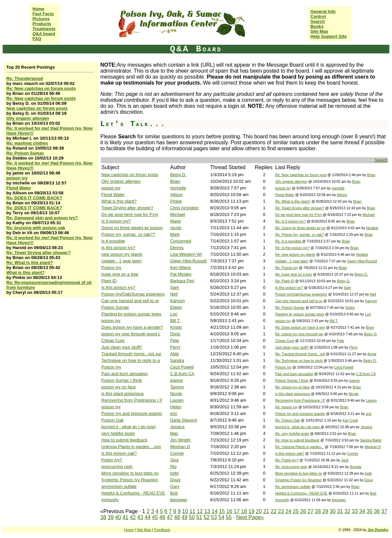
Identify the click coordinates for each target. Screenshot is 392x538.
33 (355, 511)
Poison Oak (113, 420)
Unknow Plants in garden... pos (131, 447)
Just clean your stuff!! (122, 347)
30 (333, 511)
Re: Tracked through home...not (300, 354)
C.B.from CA (182, 374)
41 (125, 517)
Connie (177, 453)
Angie (372, 354)
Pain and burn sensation (125, 374)
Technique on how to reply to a (131, 360)
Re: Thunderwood (25, 78)
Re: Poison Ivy (287, 268)
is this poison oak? (119, 453)
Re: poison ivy (286, 407)
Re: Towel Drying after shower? (38, 253)
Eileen (176, 307)
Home (38, 9)
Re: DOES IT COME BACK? (34, 198)
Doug (175, 480)
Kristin (176, 327)
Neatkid (372, 228)
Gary (175, 486)
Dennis (177, 248)
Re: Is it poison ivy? (291, 221)
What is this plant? (26, 272)
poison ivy (17, 178)
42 (133, 517)
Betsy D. (178, 175)
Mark (175, 234)
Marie (176, 221)
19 (251, 511)
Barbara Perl (182, 281)
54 (222, 517)
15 (222, 511)
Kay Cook (350, 420)
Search (318, 21)
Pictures (41, 19)
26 (303, 511)
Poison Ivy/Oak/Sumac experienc (133, 294)
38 (103, 517)
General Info (323, 11)
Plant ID (109, 281)
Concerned (181, 241)
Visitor (350, 307)
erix (174, 413)
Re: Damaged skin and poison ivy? (42, 218)
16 (229, 511)
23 (281, 511)
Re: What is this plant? (30, 263)
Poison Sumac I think (122, 380)
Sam (175, 287)
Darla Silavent (184, 420)
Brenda (356, 467)
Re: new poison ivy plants (295, 254)
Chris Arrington (184, 208)
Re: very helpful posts (292, 434)
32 (348, 511)
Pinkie (176, 201)
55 (229, 517)
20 (259, 511)
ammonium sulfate (119, 486)
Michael (178, 214)
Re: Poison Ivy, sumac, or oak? (300, 235)
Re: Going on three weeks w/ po (300, 228)
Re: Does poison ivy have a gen (300, 327)
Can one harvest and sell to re (130, 301)
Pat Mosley (181, 274)
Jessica (177, 427)
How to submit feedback (125, 440)
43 (140, 517)
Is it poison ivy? (116, 221)
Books (317, 26)
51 (199, 517)
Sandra (177, 360)
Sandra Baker (371, 440)
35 (369, 511)
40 (118, 517)
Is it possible (113, 241)
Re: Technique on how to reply (299, 361)
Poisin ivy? (112, 460)
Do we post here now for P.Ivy (130, 214)
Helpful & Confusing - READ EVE (133, 493)
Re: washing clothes (27, 143)
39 (111, 517)
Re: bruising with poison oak (36, 228)
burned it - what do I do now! (129, 427)
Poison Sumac (115, 307)
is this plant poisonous (123, 394)
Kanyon (177, 301)
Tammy (177, 387)
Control (318, 16)
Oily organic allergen (28, 118)
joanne (177, 380)
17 (237, 511)
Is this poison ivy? (119, 248)
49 (184, 517)
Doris (175, 334)
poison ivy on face (119, 387)
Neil (174, 294)
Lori (174, 314)
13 (207, 511)
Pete (175, 340)
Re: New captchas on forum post (301, 175)
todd (174, 473)
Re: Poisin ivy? (287, 460)
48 (177, 517)
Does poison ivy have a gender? (132, 327)
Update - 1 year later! (122, 261)
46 (163, 517)
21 (266, 511)
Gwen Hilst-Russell (188, 261)
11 (192, 511)
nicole (176, 228)
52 (207, 517)
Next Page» (250, 517)
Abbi (174, 354)
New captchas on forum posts (37, 108)
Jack (345, 460)
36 (377, 511)
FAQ (37, 39)
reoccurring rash (117, 467)
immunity (110, 500)
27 (310, 511)
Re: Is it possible (289, 241)
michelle (178, 188)
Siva (174, 460)
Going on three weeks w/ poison (132, 228)
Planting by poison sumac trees (131, 314)
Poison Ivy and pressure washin (132, 413)
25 (296, 511)
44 (148, 517)
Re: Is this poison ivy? (293, 248)
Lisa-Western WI (186, 254)
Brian (371, 175)
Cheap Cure (113, 340)
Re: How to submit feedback (297, 440)
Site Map (319, 31)
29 (325, 511)
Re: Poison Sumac (25, 153)
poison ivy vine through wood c (131, 334)
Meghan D (180, 447)
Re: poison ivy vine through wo (299, 334)
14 (215, 511)
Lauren (177, 400)
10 (185, 511)
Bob (174, 493)
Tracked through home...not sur (131, 354)
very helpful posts (118, 433)
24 (289, 511)
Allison (176, 195)
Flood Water (19, 188)
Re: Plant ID (285, 281)
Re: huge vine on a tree (294, 274)
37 (384, 511)
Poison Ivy (111, 268)
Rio (173, 467)
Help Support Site (328, 36)
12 (200, 511)
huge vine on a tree (120, 274)
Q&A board (44, 34)
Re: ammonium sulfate (293, 487)
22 (274, 511)
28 (318, 511)
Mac (174, 433)
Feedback (162, 530)
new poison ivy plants (122, 254)
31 (340, 511)
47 (170, 517)
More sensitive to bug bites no (130, 473)
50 (192, 517)
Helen (176, 407)
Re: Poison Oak (288, 420)
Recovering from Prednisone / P (132, 400)
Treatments (44, 29)
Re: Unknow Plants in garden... (300, 447)
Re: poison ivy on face (293, 387)
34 (362, 511)
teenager (179, 500)
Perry (175, 347)
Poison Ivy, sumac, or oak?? (128, 234)
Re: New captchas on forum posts (41, 88)
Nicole (176, 394)
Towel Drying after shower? (128, 208)
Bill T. (175, 321)
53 (214, 517)
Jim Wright (180, 440)
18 (244, 511)
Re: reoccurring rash (291, 467)
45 (155, 517)
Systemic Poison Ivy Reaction (130, 480)
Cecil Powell (182, 367)
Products (42, 24)
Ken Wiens (181, 268)
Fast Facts (43, 14)
